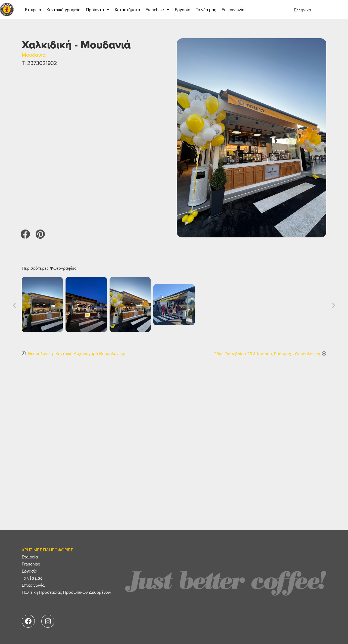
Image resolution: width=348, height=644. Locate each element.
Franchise (157, 9)
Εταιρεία (33, 10)
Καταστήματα (127, 10)
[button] (25, 234)
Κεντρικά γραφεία (63, 10)
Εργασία (183, 10)
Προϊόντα (98, 9)
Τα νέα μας (206, 10)
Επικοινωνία (233, 10)
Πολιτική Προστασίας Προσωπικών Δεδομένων (66, 592)
